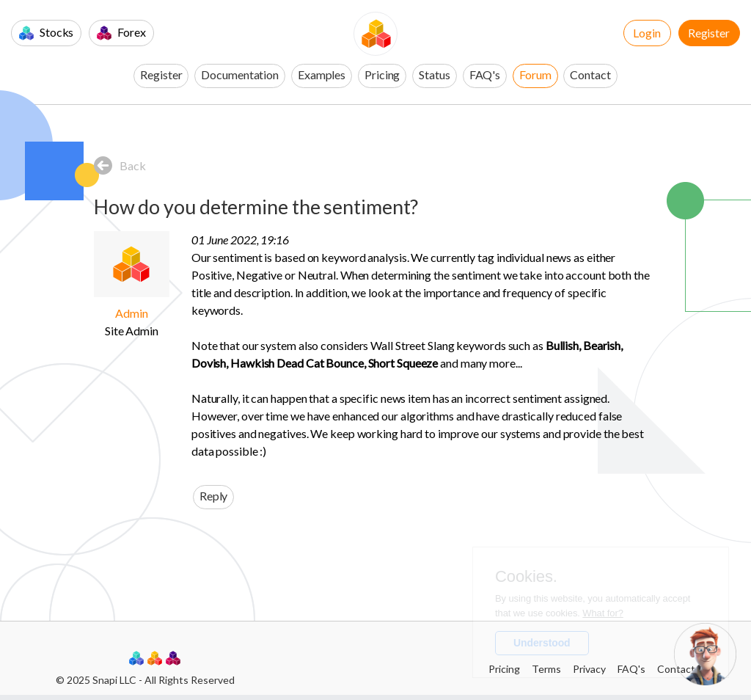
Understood (542, 643)
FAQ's (485, 74)
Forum (535, 74)
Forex (121, 33)
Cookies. (526, 577)
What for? (602, 613)
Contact (590, 74)
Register (709, 33)
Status (434, 74)
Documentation (240, 74)
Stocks (46, 33)
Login (647, 33)
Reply (214, 496)
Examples (322, 74)
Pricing (382, 74)
